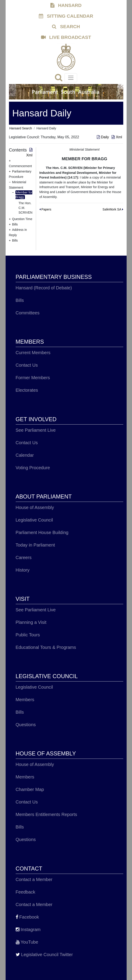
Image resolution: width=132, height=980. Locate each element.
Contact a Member (34, 879)
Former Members (33, 378)
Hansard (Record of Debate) (44, 288)
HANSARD (66, 5)
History (23, 570)
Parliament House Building (42, 532)
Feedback (26, 892)
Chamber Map (30, 789)
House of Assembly (35, 507)
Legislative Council (34, 520)
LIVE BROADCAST (66, 37)
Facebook (27, 917)
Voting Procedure (33, 468)
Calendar (25, 455)
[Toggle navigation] (71, 78)
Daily (103, 137)
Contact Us (27, 365)
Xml (117, 137)
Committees (28, 313)
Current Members (33, 353)
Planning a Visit (31, 622)
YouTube (27, 942)
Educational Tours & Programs (46, 647)
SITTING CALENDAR (66, 16)
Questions (26, 725)
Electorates (27, 390)
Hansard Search (21, 128)
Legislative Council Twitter (44, 955)
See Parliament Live (36, 430)
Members (25, 700)
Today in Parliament (35, 545)
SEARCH (66, 26)
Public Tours (28, 635)
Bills (20, 300)
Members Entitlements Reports (47, 814)
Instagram (28, 930)
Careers (24, 557)
